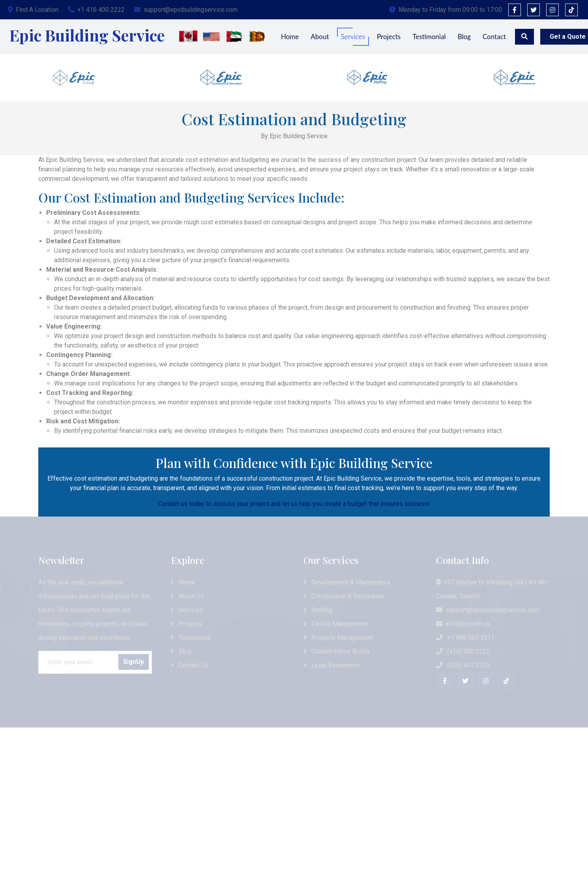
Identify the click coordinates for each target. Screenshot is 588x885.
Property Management (338, 638)
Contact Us (190, 665)
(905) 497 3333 (463, 665)
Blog (464, 37)
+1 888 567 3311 (465, 638)
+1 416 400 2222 (96, 10)
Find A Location (33, 10)
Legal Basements (332, 665)
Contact (494, 37)
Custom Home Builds (337, 651)
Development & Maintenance (347, 582)
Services (353, 37)
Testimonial (429, 37)
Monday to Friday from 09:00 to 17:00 (446, 10)
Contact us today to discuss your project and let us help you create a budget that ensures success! (294, 504)
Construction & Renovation (344, 596)
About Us (187, 596)
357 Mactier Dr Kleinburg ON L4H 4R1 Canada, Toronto (492, 589)
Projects (389, 37)
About (320, 37)
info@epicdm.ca (463, 624)
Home (290, 37)
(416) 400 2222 (463, 651)
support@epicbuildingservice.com (186, 10)
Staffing (318, 610)
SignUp (134, 662)
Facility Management (336, 624)
